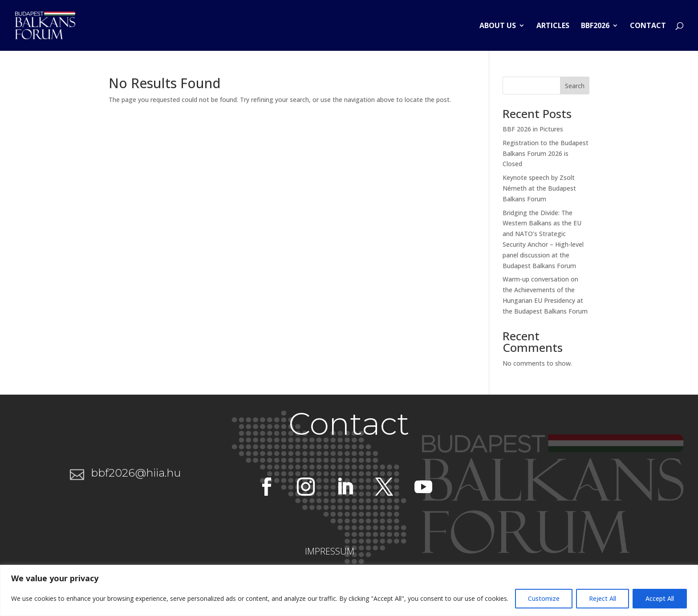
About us (498, 26)
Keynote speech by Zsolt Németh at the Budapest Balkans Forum (539, 188)
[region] (349, 590)
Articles (553, 26)
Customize (544, 598)
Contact (648, 26)
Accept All (660, 598)
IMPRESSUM (330, 551)
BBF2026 (595, 26)
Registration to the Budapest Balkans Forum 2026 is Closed (546, 153)
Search (575, 86)
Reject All (603, 598)
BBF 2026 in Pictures (533, 129)
